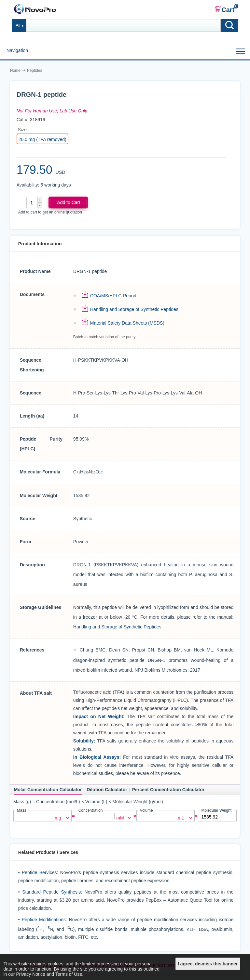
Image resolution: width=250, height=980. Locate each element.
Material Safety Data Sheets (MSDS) (127, 323)
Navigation (17, 50)
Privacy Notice (30, 974)
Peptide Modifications (44, 919)
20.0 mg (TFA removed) (42, 139)
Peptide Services (39, 872)
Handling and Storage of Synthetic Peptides (134, 309)
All (18, 25)
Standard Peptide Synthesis (51, 892)
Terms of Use (69, 974)
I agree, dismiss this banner (208, 964)
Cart (225, 9)
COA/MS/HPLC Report (113, 296)
